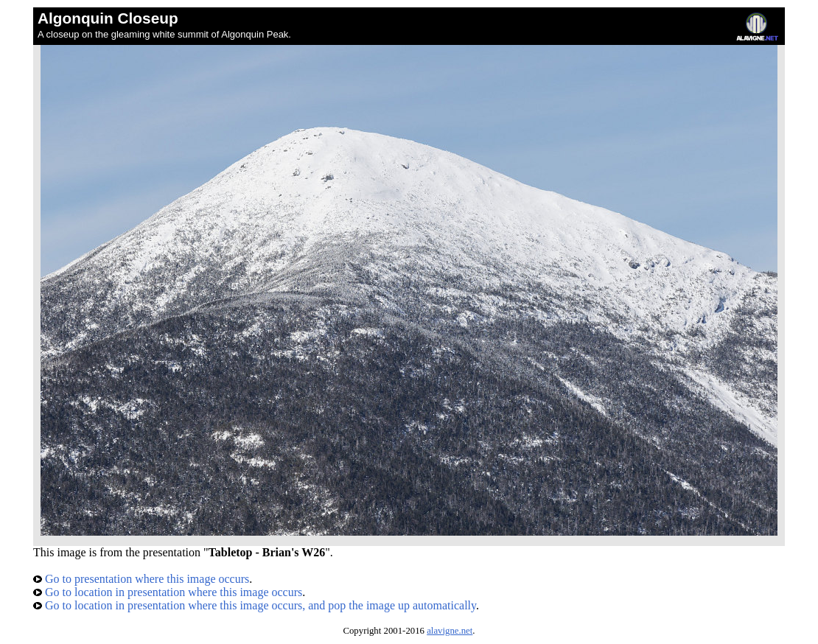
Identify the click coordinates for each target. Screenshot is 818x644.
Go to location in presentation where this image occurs (168, 592)
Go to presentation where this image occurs (141, 579)
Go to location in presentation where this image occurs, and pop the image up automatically (255, 605)
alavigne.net (450, 631)
